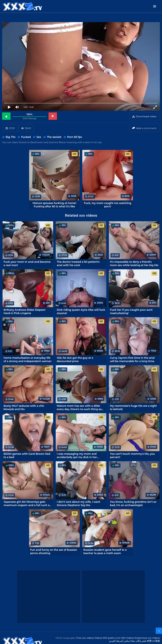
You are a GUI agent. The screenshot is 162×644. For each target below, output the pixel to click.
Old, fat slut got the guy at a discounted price (75, 359)
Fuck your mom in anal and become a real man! (27, 263)
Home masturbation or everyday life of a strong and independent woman (28, 359)
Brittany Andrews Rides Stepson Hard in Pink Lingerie (25, 311)
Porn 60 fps (75, 137)
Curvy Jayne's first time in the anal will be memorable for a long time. (132, 359)
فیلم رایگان (141, 641)
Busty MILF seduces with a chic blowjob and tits (24, 407)
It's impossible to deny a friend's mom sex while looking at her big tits (134, 263)
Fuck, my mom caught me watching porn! (108, 205)
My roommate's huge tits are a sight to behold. (133, 407)
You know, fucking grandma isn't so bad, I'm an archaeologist (133, 503)
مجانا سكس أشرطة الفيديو (122, 641)
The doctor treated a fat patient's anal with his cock (78, 263)
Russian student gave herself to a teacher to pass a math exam (105, 551)
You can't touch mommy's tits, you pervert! (132, 455)
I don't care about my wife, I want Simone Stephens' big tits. (78, 503)
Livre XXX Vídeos (124, 638)
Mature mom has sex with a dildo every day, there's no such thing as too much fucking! (79, 407)
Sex (39, 137)
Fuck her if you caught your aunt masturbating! (131, 311)
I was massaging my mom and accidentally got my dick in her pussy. (77, 455)
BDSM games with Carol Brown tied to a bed (27, 455)
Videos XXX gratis (104, 638)
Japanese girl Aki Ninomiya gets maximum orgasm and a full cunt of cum (27, 503)
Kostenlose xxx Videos (147, 638)
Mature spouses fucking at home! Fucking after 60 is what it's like (55, 205)
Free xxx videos (85, 638)
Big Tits (11, 137)
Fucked (26, 137)
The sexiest (54, 137)
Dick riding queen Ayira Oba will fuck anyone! (81, 311)
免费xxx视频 (153, 641)
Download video (146, 116)
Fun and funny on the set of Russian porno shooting (54, 551)
